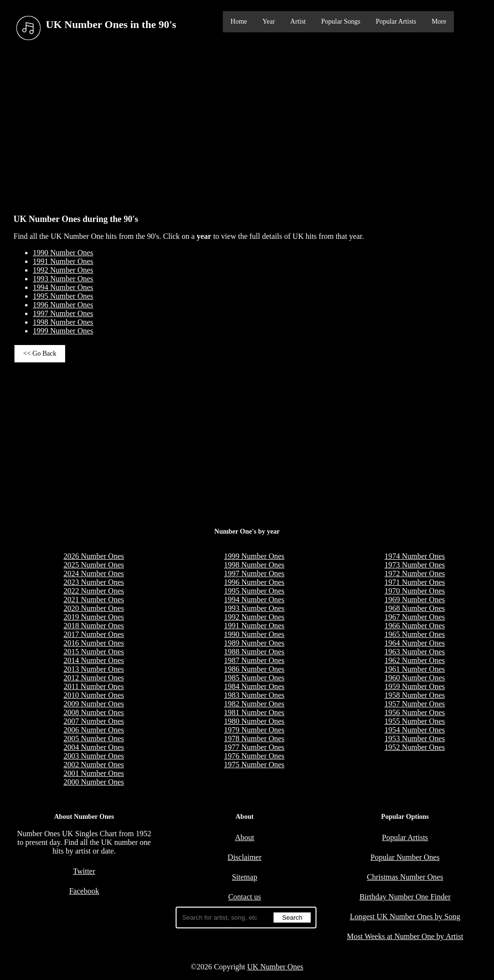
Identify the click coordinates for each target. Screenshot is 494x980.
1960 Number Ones (415, 678)
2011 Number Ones (94, 686)
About (245, 837)
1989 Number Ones (254, 643)
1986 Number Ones (254, 669)
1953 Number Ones (415, 738)
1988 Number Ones (254, 652)
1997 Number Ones (63, 313)
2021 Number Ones (94, 600)
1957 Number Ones (415, 704)
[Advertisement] (247, 125)
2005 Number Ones (94, 738)
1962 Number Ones (415, 660)
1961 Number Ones (415, 669)
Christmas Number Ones (405, 877)
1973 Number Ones (415, 565)
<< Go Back (40, 353)
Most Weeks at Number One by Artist (405, 936)
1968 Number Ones (415, 608)
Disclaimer (245, 857)
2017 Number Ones (94, 634)
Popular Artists (396, 21)
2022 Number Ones (94, 591)
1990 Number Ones (63, 253)
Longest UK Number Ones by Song (405, 917)
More (439, 21)
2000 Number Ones (94, 782)
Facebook (84, 891)
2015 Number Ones (94, 652)
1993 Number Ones (63, 279)
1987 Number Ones (254, 660)
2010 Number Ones (94, 695)
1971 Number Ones (415, 582)
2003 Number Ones (94, 756)
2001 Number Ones (94, 773)
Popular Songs (341, 21)
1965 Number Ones (415, 634)
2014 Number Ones (94, 660)
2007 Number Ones (94, 721)
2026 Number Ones (94, 556)
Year (269, 21)
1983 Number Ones (254, 695)
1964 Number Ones (415, 643)
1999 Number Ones (63, 331)
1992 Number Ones (63, 270)
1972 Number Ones (415, 573)
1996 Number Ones (63, 305)
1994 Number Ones (63, 287)
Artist (298, 21)
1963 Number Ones (415, 652)
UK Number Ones (275, 967)
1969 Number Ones (415, 600)
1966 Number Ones (415, 626)
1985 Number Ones (254, 678)
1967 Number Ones (415, 617)
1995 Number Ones (63, 296)
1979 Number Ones (254, 730)
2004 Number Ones (94, 747)
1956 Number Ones (415, 712)
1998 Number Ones (63, 322)
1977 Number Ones (254, 747)
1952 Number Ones (415, 747)
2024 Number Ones (94, 573)
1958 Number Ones (415, 695)
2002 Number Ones (94, 765)
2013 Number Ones (94, 669)
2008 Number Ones (94, 712)
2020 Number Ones (94, 608)
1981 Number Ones (254, 712)
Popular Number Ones (405, 857)
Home (239, 21)
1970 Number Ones (415, 591)
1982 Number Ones (254, 704)
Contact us (245, 897)
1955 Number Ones (415, 721)
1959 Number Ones (415, 686)
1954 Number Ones (415, 730)
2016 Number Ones (94, 643)
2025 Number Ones (94, 565)
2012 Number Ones (94, 678)
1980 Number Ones (254, 721)
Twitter (84, 871)
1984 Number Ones (254, 686)
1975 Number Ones (254, 765)
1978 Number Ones (254, 738)
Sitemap (245, 877)
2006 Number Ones (94, 730)
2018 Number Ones (94, 626)
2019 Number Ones (94, 617)
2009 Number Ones (94, 704)
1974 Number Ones (415, 556)
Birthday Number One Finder (405, 897)
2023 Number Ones (94, 582)
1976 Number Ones (254, 756)
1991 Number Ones (63, 261)
